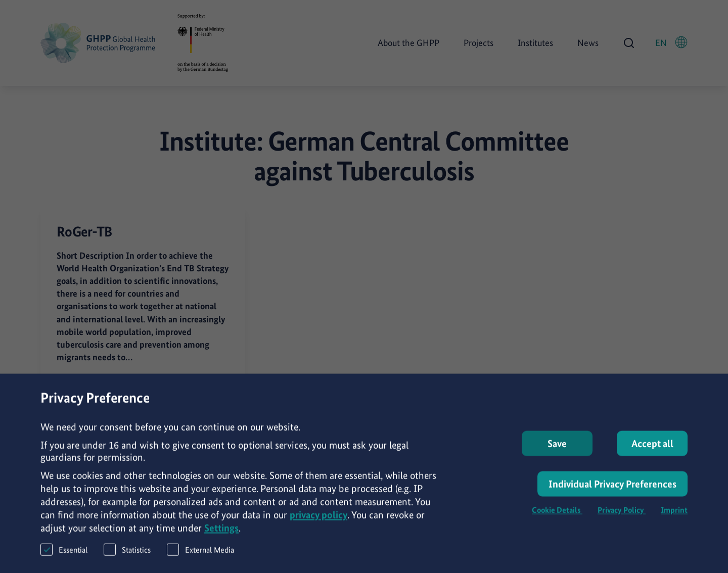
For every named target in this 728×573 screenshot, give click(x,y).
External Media (200, 554)
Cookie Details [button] (557, 515)
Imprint (674, 515)
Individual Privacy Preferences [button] (612, 489)
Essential (64, 554)
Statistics (127, 554)
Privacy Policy (622, 515)
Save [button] (557, 448)
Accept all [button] (652, 448)
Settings (221, 533)
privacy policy (318, 519)
